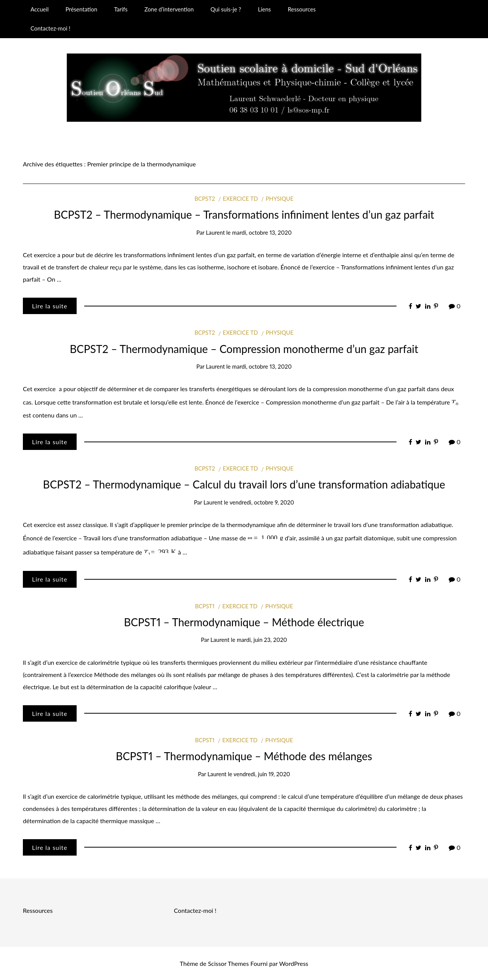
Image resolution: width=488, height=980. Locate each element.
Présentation (81, 9)
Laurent (215, 232)
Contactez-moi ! (50, 28)
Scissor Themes (228, 963)
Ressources (302, 9)
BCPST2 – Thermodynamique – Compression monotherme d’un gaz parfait (244, 349)
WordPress (294, 963)
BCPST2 (205, 198)
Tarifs (121, 9)
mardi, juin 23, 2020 (262, 640)
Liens (264, 9)
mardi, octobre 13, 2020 (262, 232)
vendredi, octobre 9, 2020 (262, 502)
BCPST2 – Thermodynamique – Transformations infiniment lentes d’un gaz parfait (244, 214)
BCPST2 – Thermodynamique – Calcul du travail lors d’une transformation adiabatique (244, 484)
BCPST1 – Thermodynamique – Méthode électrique (244, 622)
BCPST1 (205, 606)
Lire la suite (50, 306)
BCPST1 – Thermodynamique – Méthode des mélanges (244, 756)
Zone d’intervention (169, 9)
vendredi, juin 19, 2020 (262, 774)
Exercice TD (240, 198)
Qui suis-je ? (226, 9)
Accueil (40, 9)
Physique (280, 198)
